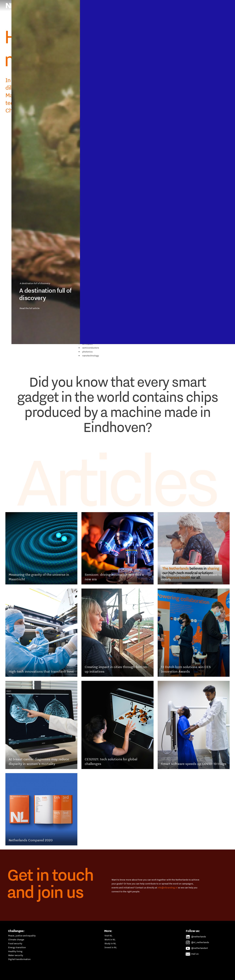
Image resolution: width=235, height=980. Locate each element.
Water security (16, 955)
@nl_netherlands (197, 942)
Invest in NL (111, 947)
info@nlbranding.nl (167, 888)
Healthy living (15, 951)
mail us (192, 953)
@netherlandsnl (197, 948)
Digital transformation (19, 959)
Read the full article (44, 607)
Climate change (16, 940)
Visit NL (108, 936)
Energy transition (17, 947)
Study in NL (110, 943)
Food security (15, 943)
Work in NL (110, 940)
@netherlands (196, 936)
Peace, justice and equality (22, 936)
